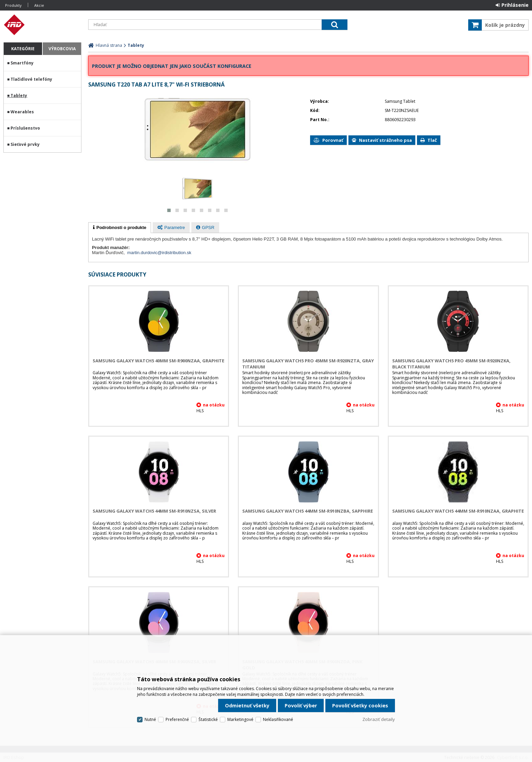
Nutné (150, 719)
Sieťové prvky (25, 144)
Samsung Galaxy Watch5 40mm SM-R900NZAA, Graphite (158, 361)
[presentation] (120, 228)
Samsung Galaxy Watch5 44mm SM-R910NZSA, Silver (154, 511)
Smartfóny (22, 63)
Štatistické (208, 719)
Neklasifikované (278, 719)
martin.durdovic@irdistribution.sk (159, 253)
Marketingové (240, 719)
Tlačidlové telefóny (31, 79)
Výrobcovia (62, 49)
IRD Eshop (42, 25)
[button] (169, 210)
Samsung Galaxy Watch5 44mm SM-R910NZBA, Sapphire (308, 511)
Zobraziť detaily (379, 719)
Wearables (22, 112)
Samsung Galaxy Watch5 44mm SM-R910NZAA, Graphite (458, 511)
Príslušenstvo (25, 128)
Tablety (19, 96)
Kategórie (23, 49)
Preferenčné (177, 719)
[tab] (120, 228)
